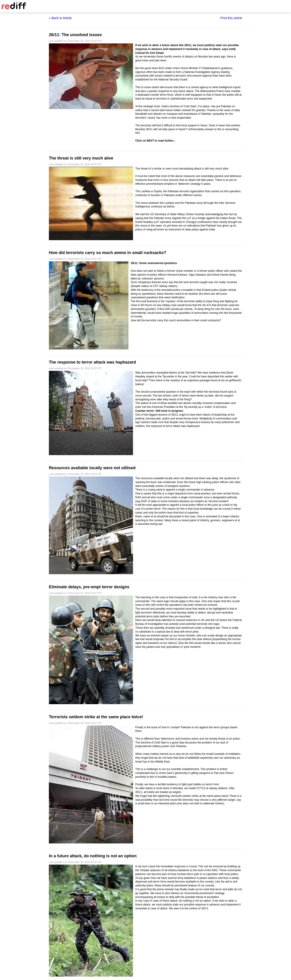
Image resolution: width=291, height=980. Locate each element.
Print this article (231, 18)
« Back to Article (60, 18)
